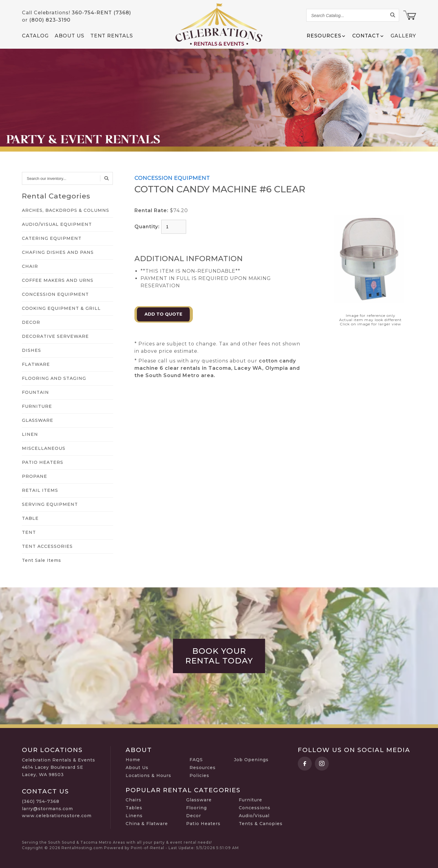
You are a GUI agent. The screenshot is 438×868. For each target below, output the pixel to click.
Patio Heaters (203, 824)
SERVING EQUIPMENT (50, 504)
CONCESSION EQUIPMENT (55, 294)
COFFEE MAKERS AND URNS (58, 280)
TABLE (30, 518)
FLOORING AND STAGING (54, 378)
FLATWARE (36, 364)
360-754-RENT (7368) (101, 13)
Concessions (255, 808)
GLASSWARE (38, 420)
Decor (194, 816)
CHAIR (30, 266)
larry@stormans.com (47, 809)
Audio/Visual (254, 816)
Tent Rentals (112, 36)
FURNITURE (37, 406)
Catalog (35, 36)
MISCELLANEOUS (44, 448)
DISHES (31, 350)
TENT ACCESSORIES (47, 546)
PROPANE (35, 476)
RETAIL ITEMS (40, 490)
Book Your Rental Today (219, 656)
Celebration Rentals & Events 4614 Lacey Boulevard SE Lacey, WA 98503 (59, 767)
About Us (70, 36)
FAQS (196, 760)
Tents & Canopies (261, 824)
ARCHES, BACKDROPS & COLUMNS (66, 210)
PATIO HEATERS (43, 462)
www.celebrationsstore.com (57, 816)
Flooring (196, 808)
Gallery (403, 36)
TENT (29, 532)
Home (133, 760)
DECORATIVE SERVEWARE (55, 336)
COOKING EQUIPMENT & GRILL (61, 308)
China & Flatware (147, 824)
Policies (199, 775)
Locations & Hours (148, 775)
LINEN (30, 434)
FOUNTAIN (35, 392)
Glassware (199, 800)
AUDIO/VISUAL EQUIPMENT (57, 224)
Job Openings (251, 760)
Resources (203, 768)
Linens (134, 816)
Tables (134, 808)
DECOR (31, 322)
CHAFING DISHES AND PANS (58, 252)
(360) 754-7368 (41, 801)
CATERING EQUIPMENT (52, 238)
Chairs (134, 800)
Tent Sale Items (42, 560)
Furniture (250, 800)
